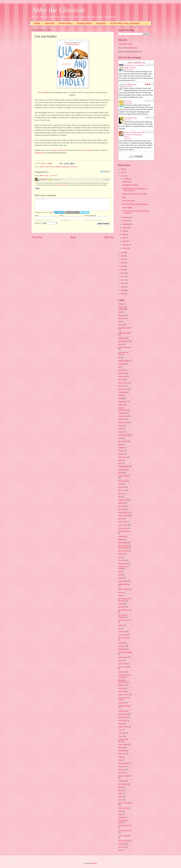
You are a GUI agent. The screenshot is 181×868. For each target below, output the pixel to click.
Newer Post (37, 237)
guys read (121, 509)
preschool (121, 672)
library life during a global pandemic (124, 547)
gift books (121, 487)
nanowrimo (122, 607)
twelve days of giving (125, 803)
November (126, 217)
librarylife (121, 554)
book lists (121, 386)
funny (120, 484)
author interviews (124, 341)
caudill (120, 399)
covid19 (121, 426)
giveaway (121, 494)
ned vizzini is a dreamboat (123, 616)
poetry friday (122, 664)
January (125, 248)
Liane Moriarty (129, 86)
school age (122, 733)
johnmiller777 (44, 179)
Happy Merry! (127, 182)
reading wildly (123, 714)
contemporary (123, 422)
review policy (123, 721)
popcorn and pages (124, 667)
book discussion (123, 383)
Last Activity (53, 175)
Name (36, 215)
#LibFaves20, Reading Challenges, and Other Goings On (135, 190)
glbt (119, 497)
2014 (122, 270)
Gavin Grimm (129, 139)
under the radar (123, 808)
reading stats (122, 711)
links (120, 557)
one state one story (124, 638)
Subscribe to (46, 223)
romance (121, 724)
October (125, 221)
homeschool (122, 522)
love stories (122, 560)
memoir (121, 578)
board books (122, 373)
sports (120, 760)
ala (119, 322)
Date (42, 175)
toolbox (121, 797)
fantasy (121, 473)
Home (37, 23)
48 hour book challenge (122, 308)
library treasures (123, 551)
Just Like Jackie (86, 150)
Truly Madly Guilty (130, 84)
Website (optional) (90, 215)
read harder (122, 688)
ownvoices (74, 167)
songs (120, 757)
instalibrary (122, 536)
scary (120, 730)
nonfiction (121, 632)
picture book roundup (125, 652)
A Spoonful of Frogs (130, 118)
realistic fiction (123, 717)
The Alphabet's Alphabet (130, 185)
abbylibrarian (133, 48)
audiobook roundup (124, 333)
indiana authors (123, 528)
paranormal (122, 649)
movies (121, 592)
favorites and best (124, 476)
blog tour (121, 370)
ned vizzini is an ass (125, 620)
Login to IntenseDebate (59, 212)
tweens (120, 800)
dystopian (121, 454)
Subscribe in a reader (125, 44)
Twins (124, 197)
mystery (121, 604)
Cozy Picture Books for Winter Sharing (135, 204)
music (120, 596)
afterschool (122, 319)
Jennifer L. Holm (129, 70)
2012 (122, 277)
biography (121, 364)
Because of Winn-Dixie (59, 150)
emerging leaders (124, 466)
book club (121, 380)
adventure (121, 315)
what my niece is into (125, 826)
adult (120, 312)
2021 (122, 172)
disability (58, 167)
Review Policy (66, 23)
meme (120, 575)
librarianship (122, 543)
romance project (123, 727)
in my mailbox (123, 525)
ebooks (120, 460)
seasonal (121, 748)
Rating (46, 175)
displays (121, 451)
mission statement (124, 589)
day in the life (123, 441)
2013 (122, 273)
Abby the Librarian (58, 10)
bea (119, 358)
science (121, 736)
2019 (122, 253)
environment (122, 470)
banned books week (124, 347)
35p (51, 179)
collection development (122, 409)
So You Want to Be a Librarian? (125, 23)
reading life (122, 703)
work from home (124, 841)
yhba (120, 850)
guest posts (122, 506)
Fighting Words (40, 153)
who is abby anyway (125, 831)
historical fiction (123, 516)
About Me (50, 23)
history (120, 519)
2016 (122, 263)
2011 (122, 280)
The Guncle (128, 101)
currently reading (124, 435)
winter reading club (124, 836)
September (126, 224)
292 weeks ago (57, 179)
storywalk (121, 773)
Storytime (101, 23)
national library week (125, 610)
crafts (120, 429)
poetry (120, 661)
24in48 (120, 304)
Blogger (94, 863)
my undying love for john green (125, 600)
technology (122, 781)
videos (120, 814)
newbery (121, 625)
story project (122, 766)
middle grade (66, 167)
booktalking (122, 392)
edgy (120, 463)
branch (120, 395)
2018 (122, 256)
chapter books (123, 402)
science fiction (123, 744)
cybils (120, 438)
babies (120, 344)
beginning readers (124, 361)
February (126, 245)
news (120, 628)
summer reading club (125, 776)
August (125, 228)
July (124, 231)
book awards (122, 376)
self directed (122, 751)
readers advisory (123, 695)
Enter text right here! (72, 204)
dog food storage (62, 185)
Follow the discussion (109, 171)
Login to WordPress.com (72, 212)
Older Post (109, 237)
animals (42, 167)
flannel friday (123, 481)
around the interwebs (125, 328)
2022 (122, 169)
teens (120, 787)
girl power (121, 490)
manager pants (123, 563)
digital (120, 444)
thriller (120, 793)
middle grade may (124, 584)
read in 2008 (122, 691)
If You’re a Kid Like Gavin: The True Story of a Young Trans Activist (134, 135)
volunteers (121, 817)
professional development (122, 681)
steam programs (123, 763)
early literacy (122, 457)
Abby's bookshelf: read (136, 62)
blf (119, 367)
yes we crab (122, 847)
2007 (122, 294)
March (125, 241)
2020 (122, 176)
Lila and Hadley (43, 92)
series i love (122, 754)
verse (120, 811)
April (124, 238)
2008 (122, 290)
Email (61, 215)
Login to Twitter (85, 212)
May (124, 234)
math (120, 572)
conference (122, 419)
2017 (122, 259)
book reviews (50, 167)
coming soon (122, 413)
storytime (121, 770)
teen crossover (123, 784)
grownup (121, 503)
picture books (123, 657)
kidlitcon (121, 540)
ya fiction (121, 844)
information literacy (125, 531)
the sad (120, 790)
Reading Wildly (84, 23)
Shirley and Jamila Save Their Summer (135, 194)
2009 (122, 287)
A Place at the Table (128, 201)
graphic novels (123, 500)
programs (121, 685)
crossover (121, 432)
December (126, 179)
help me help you (124, 512)
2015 (122, 266)
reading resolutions (124, 706)
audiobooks (122, 338)
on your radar (122, 635)
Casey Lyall (128, 120)
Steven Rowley (129, 103)
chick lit (121, 405)
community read (123, 416)
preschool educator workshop (124, 676)
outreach (121, 643)
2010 (122, 283)
